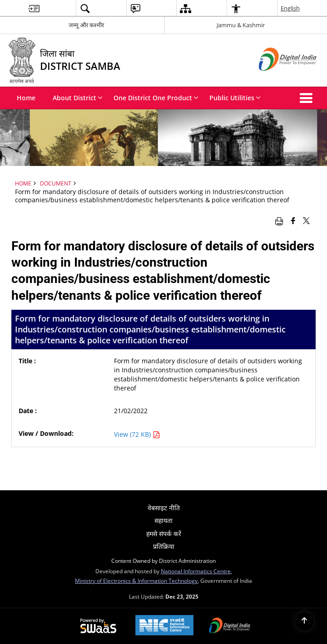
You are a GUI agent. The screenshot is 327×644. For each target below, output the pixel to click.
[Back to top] (304, 621)
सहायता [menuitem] (163, 520)
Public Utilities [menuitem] (235, 98)
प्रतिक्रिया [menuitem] (164, 546)
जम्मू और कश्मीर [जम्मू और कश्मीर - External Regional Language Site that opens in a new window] (86, 25)
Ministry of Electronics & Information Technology (136, 581)
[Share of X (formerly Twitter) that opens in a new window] (306, 220)
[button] (308, 98)
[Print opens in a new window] (279, 220)
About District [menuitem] (78, 98)
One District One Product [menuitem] (156, 98)
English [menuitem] (290, 8)
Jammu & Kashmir (241, 25)
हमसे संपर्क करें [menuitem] (164, 534)
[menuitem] (34, 8)
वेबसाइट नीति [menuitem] (164, 508)
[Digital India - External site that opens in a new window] (276, 78)
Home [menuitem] (26, 98)
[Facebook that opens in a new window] (293, 220)
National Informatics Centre (196, 571)
